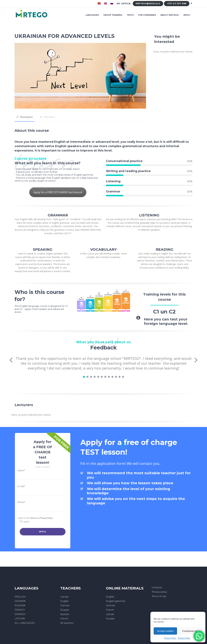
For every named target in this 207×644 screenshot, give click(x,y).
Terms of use (159, 596)
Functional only (190, 631)
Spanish (65, 614)
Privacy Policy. (47, 518)
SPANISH (20, 614)
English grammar (116, 601)
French (64, 619)
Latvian (64, 597)
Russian (65, 610)
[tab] (25, 117)
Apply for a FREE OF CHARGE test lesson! (58, 192)
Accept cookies (165, 631)
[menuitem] (100, 4)
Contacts (157, 588)
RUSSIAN (20, 605)
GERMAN (20, 601)
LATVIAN (20, 619)
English (64, 601)
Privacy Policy (170, 638)
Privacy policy (159, 592)
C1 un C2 (164, 312)
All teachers (67, 623)
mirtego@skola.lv (148, 3)
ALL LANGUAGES (25, 623)
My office (124, 4)
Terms (33, 518)
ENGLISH (20, 597)
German (65, 605)
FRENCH (20, 610)
